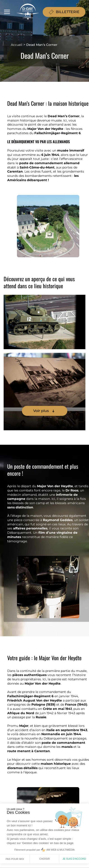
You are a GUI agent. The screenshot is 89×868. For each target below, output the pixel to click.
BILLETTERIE (64, 12)
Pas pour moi (15, 859)
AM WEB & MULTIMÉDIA (60, 850)
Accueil (17, 45)
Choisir (45, 859)
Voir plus (45, 411)
